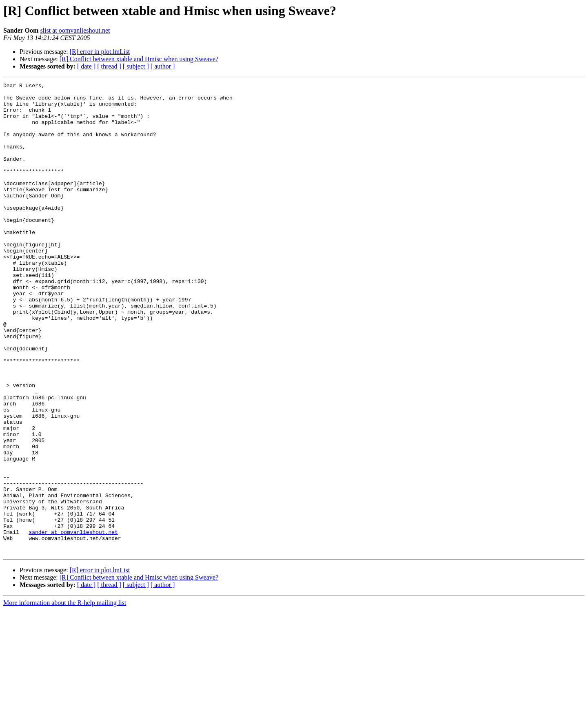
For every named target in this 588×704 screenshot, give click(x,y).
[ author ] (163, 66)
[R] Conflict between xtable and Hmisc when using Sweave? (139, 59)
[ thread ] (109, 66)
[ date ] (86, 66)
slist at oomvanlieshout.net (75, 30)
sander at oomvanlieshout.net (73, 622)
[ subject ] (136, 66)
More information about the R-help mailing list (65, 697)
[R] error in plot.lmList (100, 52)
